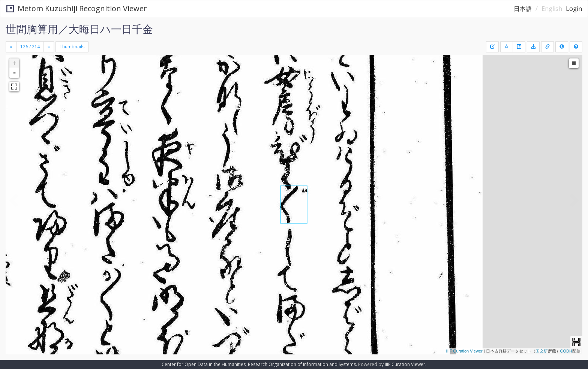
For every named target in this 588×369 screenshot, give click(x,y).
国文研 (542, 351)
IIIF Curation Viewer (464, 351)
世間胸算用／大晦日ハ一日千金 (79, 29)
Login (574, 9)
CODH (566, 351)
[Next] (49, 47)
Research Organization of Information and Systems (302, 364)
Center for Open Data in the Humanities (204, 364)
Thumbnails (72, 47)
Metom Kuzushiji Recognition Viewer (77, 8)
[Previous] (11, 47)
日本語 (523, 9)
